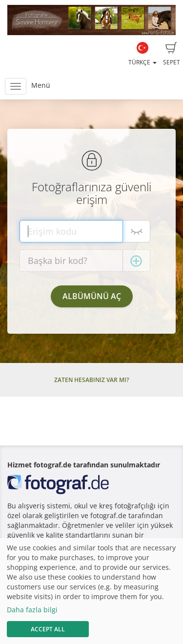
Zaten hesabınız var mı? (91, 380)
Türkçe (142, 54)
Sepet (172, 54)
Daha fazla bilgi (32, 610)
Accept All (48, 629)
